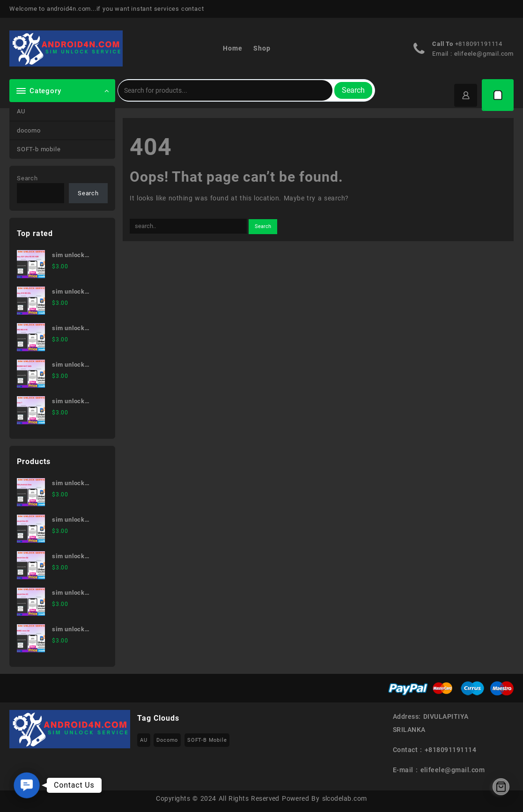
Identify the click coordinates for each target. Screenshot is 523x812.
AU (21, 111)
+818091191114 (479, 44)
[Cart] (498, 95)
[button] (27, 785)
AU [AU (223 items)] (144, 740)
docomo (29, 130)
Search (353, 90)
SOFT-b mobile (39, 149)
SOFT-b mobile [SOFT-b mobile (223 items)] (207, 740)
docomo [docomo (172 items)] (167, 740)
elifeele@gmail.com (484, 54)
